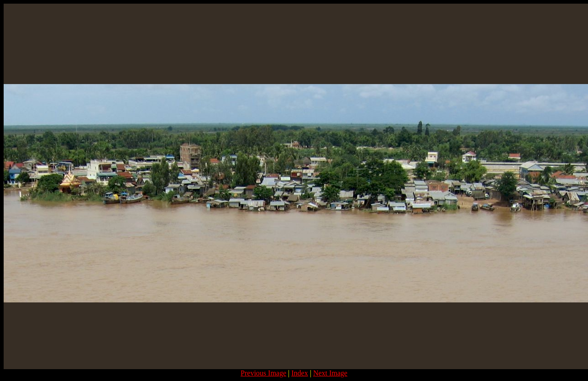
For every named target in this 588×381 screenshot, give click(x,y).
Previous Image (263, 373)
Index (299, 373)
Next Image (330, 373)
